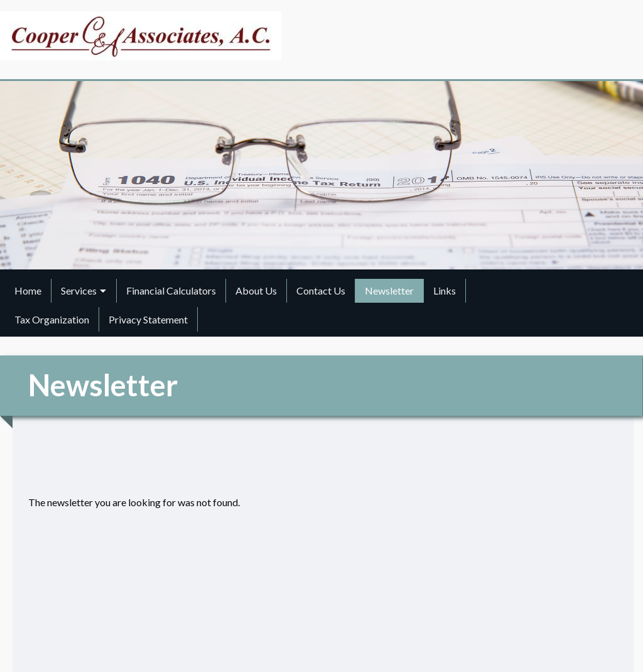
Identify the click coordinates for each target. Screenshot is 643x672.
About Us (256, 290)
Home (28, 290)
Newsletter (389, 290)
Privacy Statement (148, 319)
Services (79, 290)
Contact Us (321, 290)
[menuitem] (28, 291)
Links (445, 290)
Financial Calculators (171, 290)
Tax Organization (52, 319)
